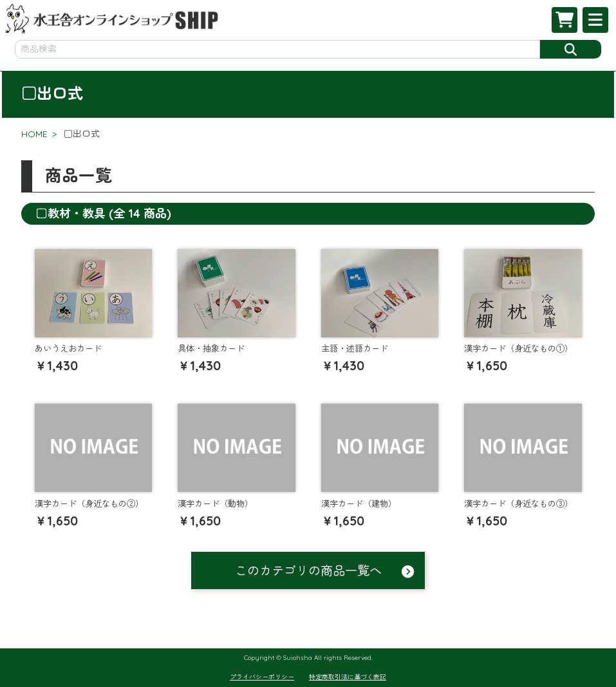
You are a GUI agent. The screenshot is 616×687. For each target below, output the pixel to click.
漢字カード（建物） (359, 503)
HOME (34, 134)
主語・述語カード (355, 348)
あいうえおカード (68, 348)
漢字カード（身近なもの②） (89, 503)
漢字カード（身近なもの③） (518, 503)
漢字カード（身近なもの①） (518, 348)
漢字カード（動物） (215, 503)
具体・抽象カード (211, 348)
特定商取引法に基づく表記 (348, 677)
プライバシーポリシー (262, 677)
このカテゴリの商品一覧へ (308, 570)
